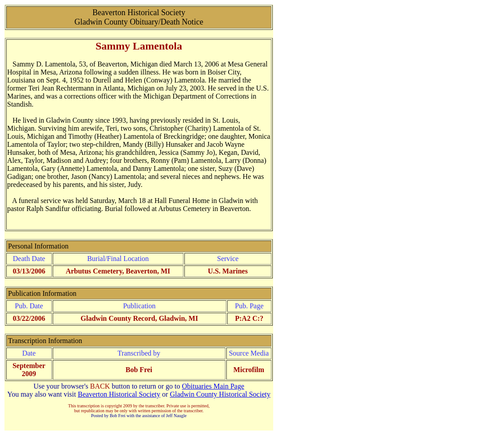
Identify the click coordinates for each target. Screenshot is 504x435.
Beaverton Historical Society (119, 394)
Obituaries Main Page (213, 386)
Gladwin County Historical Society (220, 394)
